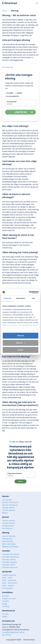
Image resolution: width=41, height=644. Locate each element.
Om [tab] (34, 298)
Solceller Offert (9, 565)
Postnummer (12, 102)
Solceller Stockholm (11, 554)
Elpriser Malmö (9, 508)
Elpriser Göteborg (10, 505)
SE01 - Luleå (7, 578)
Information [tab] (20, 298)
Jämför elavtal (8, 523)
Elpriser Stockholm (10, 502)
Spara (20, 481)
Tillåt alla (20, 336)
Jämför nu (20, 112)
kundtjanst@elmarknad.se (13, 632)
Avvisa (20, 350)
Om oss (5, 614)
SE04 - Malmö (8, 586)
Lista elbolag (7, 67)
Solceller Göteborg (10, 557)
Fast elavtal (7, 528)
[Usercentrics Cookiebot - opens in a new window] (29, 292)
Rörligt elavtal (8, 526)
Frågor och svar (9, 599)
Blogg (5, 604)
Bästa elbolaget (9, 544)
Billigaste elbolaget (10, 547)
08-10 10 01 (7, 635)
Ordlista (6, 601)
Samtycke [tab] (7, 298)
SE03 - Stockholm (10, 583)
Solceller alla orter (10, 567)
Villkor (5, 617)
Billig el (5, 513)
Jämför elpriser (9, 510)
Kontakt (6, 596)
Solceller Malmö (9, 560)
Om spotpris (7, 588)
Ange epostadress (15, 473)
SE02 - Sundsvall (9, 580)
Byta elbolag (8, 541)
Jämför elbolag (9, 536)
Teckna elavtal (9, 521)
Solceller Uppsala (10, 562)
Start (5, 11)
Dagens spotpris (9, 575)
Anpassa (21, 343)
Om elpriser (7, 500)
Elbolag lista (7, 539)
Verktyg (6, 606)
